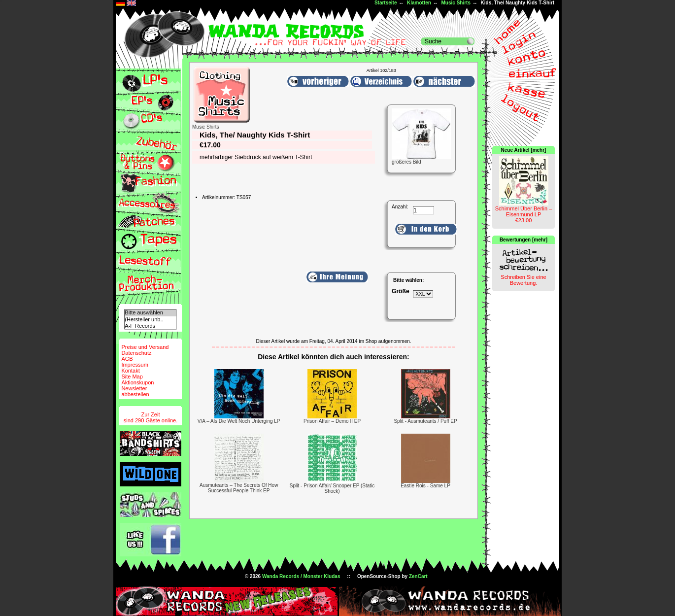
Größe (401, 291)
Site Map (132, 376)
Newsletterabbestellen (135, 391)
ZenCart (418, 576)
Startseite (386, 3)
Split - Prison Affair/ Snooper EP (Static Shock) (332, 488)
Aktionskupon (137, 382)
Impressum (135, 365)
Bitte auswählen (150, 313)
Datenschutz (136, 353)
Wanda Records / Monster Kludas (301, 576)
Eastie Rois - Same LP (425, 486)
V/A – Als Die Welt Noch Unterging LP (239, 421)
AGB (127, 359)
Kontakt (130, 371)
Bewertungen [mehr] (523, 240)
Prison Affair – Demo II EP (332, 421)
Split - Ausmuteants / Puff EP (425, 421)
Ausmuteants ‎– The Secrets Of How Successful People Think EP (239, 488)
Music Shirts (456, 3)
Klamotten (419, 3)
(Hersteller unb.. (150, 320)
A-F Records (150, 326)
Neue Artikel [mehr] (524, 150)
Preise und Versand (145, 347)
